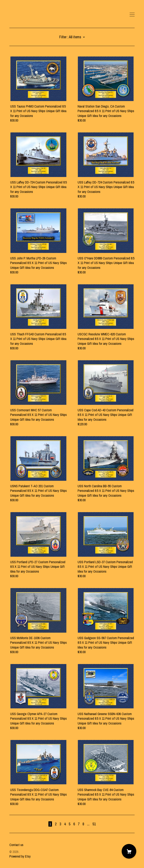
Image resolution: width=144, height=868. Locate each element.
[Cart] (129, 851)
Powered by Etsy (20, 856)
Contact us (16, 845)
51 (94, 824)
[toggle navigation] (132, 15)
